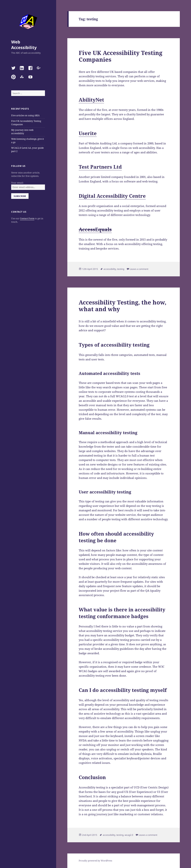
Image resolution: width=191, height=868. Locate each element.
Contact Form (27, 218)
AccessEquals (95, 229)
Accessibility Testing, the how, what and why (123, 306)
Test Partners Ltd (100, 167)
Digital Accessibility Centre (112, 196)
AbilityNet (91, 100)
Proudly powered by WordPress (95, 861)
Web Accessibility (24, 45)
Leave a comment (139, 269)
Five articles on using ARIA (25, 115)
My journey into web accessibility (22, 132)
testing (121, 269)
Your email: (17, 183)
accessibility (110, 269)
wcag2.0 (129, 835)
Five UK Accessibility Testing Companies (120, 56)
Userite (88, 133)
